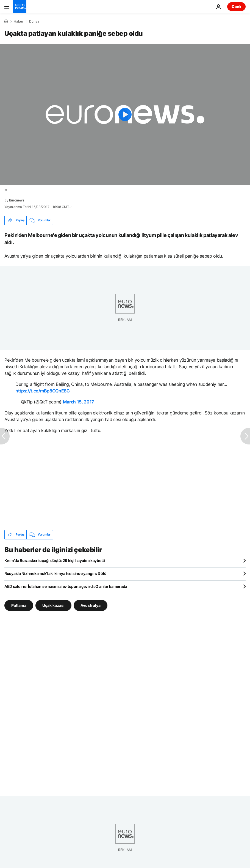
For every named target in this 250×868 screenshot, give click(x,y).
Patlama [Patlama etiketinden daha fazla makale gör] (19, 605)
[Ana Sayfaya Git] (20, 7)
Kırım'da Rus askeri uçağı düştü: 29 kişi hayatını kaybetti (55, 560)
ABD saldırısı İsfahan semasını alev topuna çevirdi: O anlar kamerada (66, 586)
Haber (18, 21)
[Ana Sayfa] (6, 21)
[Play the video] (125, 114)
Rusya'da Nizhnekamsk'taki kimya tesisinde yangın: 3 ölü (55, 573)
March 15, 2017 (79, 402)
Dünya (34, 21)
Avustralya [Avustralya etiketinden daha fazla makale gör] (91, 605)
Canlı (236, 6)
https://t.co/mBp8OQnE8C (43, 391)
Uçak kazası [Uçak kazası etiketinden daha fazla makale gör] (53, 605)
